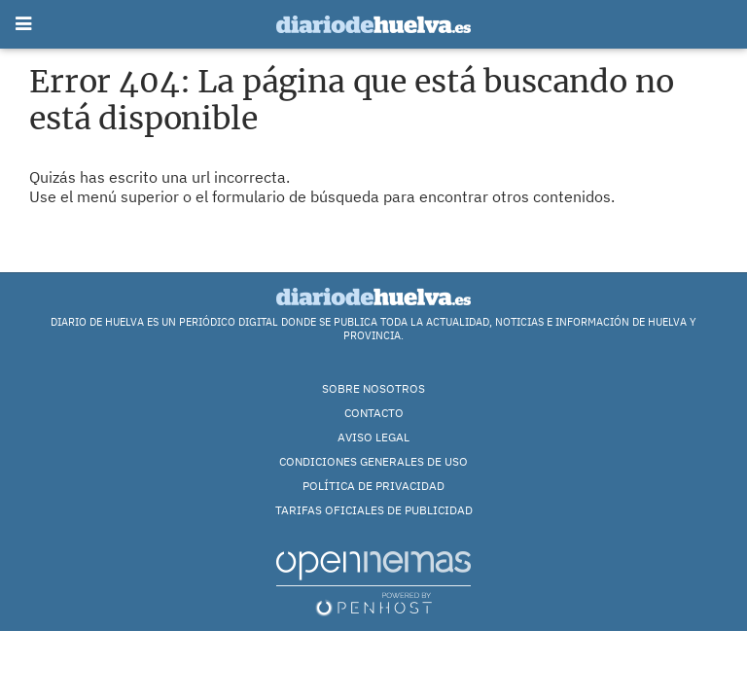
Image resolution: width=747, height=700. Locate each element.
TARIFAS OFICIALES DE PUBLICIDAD (374, 510)
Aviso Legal (373, 437)
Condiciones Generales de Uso (373, 461)
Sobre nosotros (373, 388)
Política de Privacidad (373, 486)
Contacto (374, 413)
